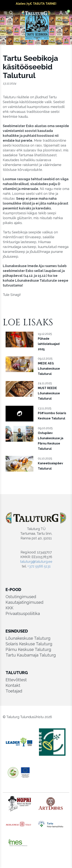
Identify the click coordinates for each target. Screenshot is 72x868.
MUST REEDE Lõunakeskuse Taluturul (49, 393)
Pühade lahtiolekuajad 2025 (49, 344)
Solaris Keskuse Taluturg (29, 644)
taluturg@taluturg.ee (36, 562)
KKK (9, 608)
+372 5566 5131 (39, 566)
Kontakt (13, 685)
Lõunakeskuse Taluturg (28, 638)
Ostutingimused (21, 597)
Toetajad (14, 691)
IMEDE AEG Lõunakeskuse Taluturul (49, 369)
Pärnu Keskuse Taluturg (28, 649)
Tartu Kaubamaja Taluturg (31, 655)
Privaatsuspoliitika (23, 613)
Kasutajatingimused (24, 602)
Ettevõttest (16, 680)
